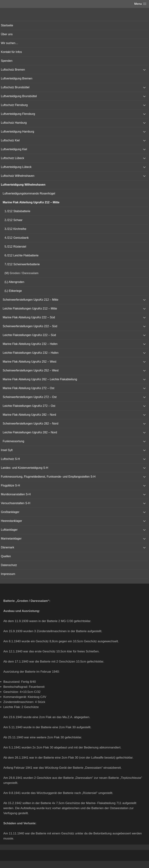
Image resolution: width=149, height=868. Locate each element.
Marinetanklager (11, 539)
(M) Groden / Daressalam (22, 273)
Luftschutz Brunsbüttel (15, 87)
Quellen (6, 556)
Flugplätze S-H (10, 485)
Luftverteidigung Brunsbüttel (19, 96)
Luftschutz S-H (10, 459)
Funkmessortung (13, 441)
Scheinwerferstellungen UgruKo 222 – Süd (30, 326)
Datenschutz (9, 565)
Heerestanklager (11, 521)
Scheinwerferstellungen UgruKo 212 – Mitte (31, 300)
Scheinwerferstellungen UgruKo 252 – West (31, 370)
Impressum (8, 574)
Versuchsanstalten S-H (16, 503)
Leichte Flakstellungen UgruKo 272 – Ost (29, 406)
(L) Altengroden (14, 282)
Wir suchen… (10, 43)
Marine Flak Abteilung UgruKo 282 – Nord (29, 415)
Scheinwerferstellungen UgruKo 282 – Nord (31, 424)
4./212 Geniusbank (17, 238)
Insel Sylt (7, 450)
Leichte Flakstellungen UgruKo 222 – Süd (29, 335)
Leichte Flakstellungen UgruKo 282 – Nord (30, 432)
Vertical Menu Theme (81, 865)
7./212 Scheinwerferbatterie (22, 264)
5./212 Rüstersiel (15, 247)
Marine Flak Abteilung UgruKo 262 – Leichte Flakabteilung (40, 379)
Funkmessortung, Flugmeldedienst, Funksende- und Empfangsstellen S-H (48, 477)
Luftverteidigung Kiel (14, 149)
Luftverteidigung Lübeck (16, 167)
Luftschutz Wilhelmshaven (18, 176)
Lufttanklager (9, 530)
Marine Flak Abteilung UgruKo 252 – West (30, 362)
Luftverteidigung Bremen (17, 78)
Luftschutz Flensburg (14, 105)
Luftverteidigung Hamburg (17, 132)
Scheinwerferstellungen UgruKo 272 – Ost (30, 397)
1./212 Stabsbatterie (17, 211)
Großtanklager (10, 512)
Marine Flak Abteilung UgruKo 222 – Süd (29, 317)
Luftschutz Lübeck (13, 158)
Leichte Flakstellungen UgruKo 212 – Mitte (30, 309)
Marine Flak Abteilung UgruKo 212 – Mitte (31, 202)
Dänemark (8, 547)
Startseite (7, 25)
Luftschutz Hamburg (14, 123)
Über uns (7, 34)
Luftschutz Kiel (10, 140)
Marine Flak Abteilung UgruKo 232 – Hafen (30, 344)
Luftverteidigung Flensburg (18, 114)
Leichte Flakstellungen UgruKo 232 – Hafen (31, 353)
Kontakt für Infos (11, 52)
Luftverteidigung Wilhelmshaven (23, 185)
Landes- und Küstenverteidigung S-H (25, 468)
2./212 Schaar (14, 220)
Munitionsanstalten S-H (16, 494)
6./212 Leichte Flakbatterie (22, 255)
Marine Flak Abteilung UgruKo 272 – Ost (28, 388)
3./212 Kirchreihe (15, 229)
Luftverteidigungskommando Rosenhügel (29, 193)
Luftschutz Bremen (13, 70)
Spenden (7, 61)
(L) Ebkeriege (13, 291)
